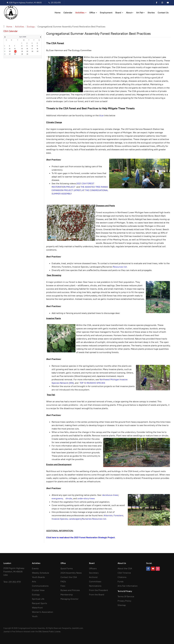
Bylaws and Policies (70, 590)
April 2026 (23, 37)
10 (32, 46)
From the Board (97, 595)
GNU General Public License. (50, 632)
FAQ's (63, 582)
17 (32, 49)
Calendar (68, 13)
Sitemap (122, 605)
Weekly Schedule (41, 573)
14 (15, 49)
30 (27, 54)
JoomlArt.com (77, 628)
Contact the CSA (69, 577)
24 (32, 51)
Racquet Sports (39, 603)
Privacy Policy (124, 601)
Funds (121, 582)
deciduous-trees (110, 495)
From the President (98, 590)
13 (10, 49)
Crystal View (38, 590)
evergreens (57, 498)
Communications (40, 586)
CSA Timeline (124, 573)
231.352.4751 (55, 3)
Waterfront (37, 608)
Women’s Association (42, 612)
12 (5, 49)
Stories (151, 13)
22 (22, 51)
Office (93, 13)
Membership (67, 595)
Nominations (95, 586)
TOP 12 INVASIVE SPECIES (92, 383)
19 (5, 51)
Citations (122, 577)
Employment (106, 13)
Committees (95, 582)
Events (35, 568)
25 (38, 51)
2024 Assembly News (71, 573)
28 (15, 54)
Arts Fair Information (128, 586)
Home (58, 13)
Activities (81, 13)
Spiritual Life (38, 599)
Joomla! (7, 632)
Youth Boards (38, 577)
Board (119, 13)
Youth (35, 616)
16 (27, 49)
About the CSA (125, 568)
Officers (93, 568)
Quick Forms (67, 568)
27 (10, 54)
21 (15, 51)
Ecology (31, 27)
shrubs (69, 498)
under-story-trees (86, 498)
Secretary (94, 573)
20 (10, 51)
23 (27, 51)
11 (37, 46)
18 (37, 49)
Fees (63, 586)
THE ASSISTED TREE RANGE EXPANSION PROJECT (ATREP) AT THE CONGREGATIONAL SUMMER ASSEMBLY (80, 190)
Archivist (93, 577)
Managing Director (69, 599)
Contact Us (163, 13)
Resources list (120, 267)
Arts (34, 582)
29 (22, 54)
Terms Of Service (126, 596)
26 (5, 54)
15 (22, 49)
